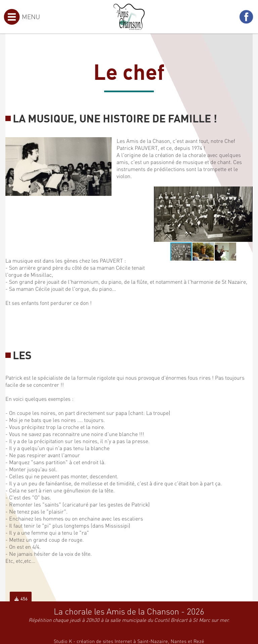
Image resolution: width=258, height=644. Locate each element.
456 (21, 599)
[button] (247, 193)
